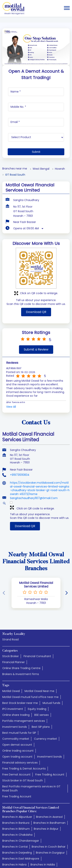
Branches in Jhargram (17, 838)
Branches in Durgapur (50, 808)
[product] (36, 93)
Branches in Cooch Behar (49, 802)
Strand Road (10, 595)
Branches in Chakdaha (17, 790)
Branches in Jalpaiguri (49, 832)
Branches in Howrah (47, 826)
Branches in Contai (15, 802)
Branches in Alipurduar (17, 772)
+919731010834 (20, 430)
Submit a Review (36, 305)
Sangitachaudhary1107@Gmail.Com (34, 453)
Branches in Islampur (16, 832)
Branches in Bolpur (46, 784)
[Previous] (5, 548)
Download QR (36, 267)
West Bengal (41, 124)
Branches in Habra (14, 820)
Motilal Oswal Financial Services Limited (36, 540)
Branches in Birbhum (16, 784)
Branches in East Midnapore (21, 814)
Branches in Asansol (49, 772)
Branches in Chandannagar (21, 796)
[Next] (67, 548)
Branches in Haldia (43, 820)
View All (11, 362)
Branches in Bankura (16, 778)
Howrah (60, 124)
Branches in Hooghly (16, 826)
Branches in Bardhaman (49, 778)
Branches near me (15, 124)
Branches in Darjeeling (17, 808)
